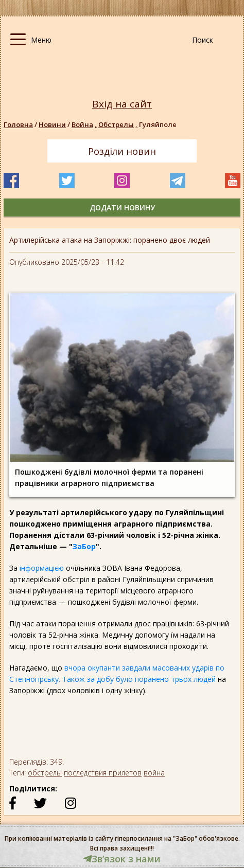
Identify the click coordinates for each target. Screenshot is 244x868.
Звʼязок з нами (122, 859)
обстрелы (45, 773)
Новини (52, 124)
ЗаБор (84, 546)
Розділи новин (122, 151)
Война (85, 124)
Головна (18, 124)
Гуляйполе (158, 124)
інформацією (43, 568)
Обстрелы (119, 124)
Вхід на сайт (122, 104)
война (154, 773)
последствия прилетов (103, 773)
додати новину (122, 207)
